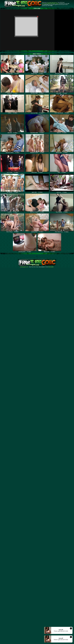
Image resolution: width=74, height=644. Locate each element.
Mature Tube (45, 4)
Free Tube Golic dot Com (52, 3)
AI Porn (57, 4)
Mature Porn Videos (51, 4)
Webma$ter (51, 267)
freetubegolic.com (24, 267)
